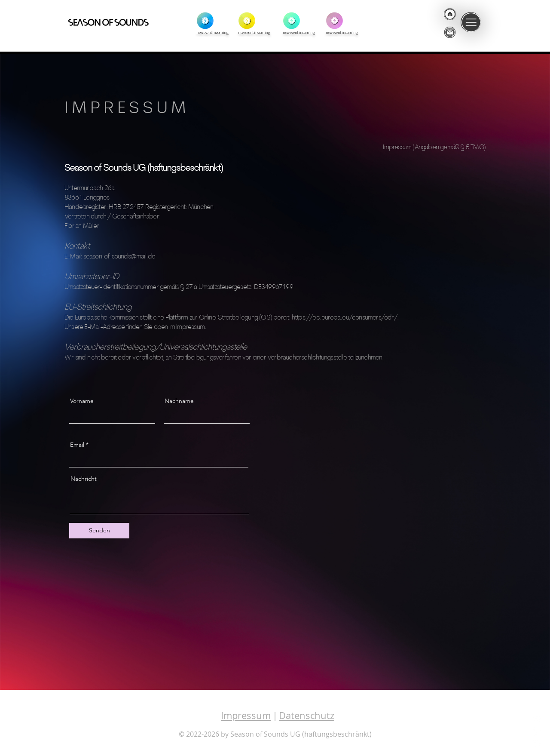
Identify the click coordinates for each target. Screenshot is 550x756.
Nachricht (84, 479)
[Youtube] (537, 743)
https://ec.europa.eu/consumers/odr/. (345, 318)
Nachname (179, 401)
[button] (471, 22)
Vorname (82, 401)
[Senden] (99, 531)
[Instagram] (537, 720)
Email (77, 445)
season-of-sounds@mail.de (119, 257)
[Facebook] (537, 731)
